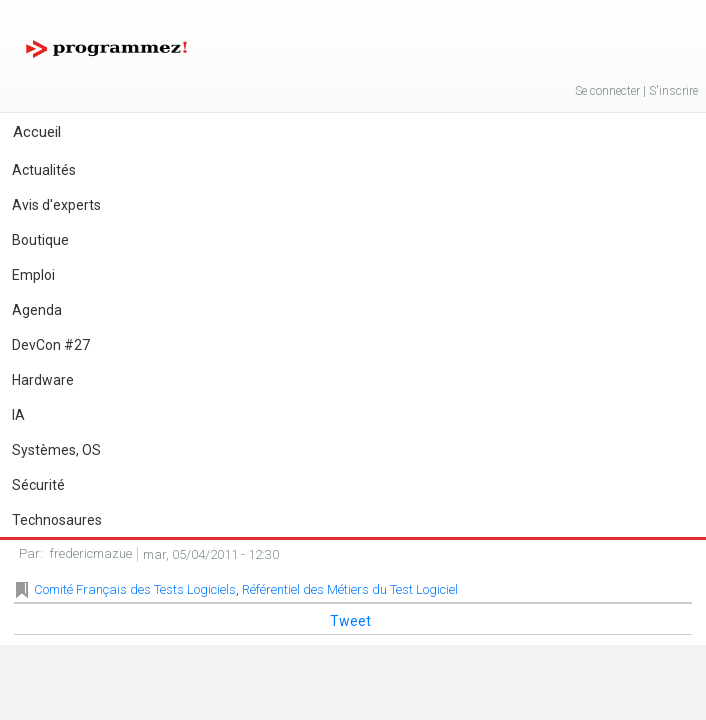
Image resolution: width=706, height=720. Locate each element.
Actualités (44, 170)
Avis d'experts (56, 205)
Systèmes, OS (56, 450)
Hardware (43, 380)
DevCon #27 (51, 345)
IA (18, 415)
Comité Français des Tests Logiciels (135, 589)
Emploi (33, 275)
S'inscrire (673, 91)
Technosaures (57, 520)
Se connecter (607, 91)
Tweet (350, 621)
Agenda (37, 310)
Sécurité (38, 485)
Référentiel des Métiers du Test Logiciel (350, 589)
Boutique (40, 240)
